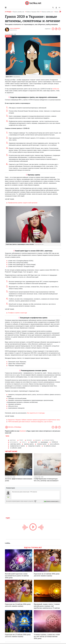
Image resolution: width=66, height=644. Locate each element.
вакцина (38, 440)
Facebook (23, 431)
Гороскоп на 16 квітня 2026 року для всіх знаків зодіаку (47, 575)
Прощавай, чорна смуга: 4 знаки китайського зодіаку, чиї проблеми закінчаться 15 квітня (47, 606)
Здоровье (8, 36)
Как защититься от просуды (36, 413)
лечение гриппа (49, 440)
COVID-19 (24, 442)
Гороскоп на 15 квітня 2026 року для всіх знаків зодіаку (18, 635)
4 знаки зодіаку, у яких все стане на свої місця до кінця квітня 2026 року (47, 636)
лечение (29, 440)
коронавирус (14, 442)
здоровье (13, 440)
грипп (21, 440)
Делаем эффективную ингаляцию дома (19, 480)
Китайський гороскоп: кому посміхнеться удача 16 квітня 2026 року (17, 576)
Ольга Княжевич (15, 28)
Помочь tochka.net (19, 12)
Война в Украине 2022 (33, 12)
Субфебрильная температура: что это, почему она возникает (46, 480)
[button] (56, 8)
